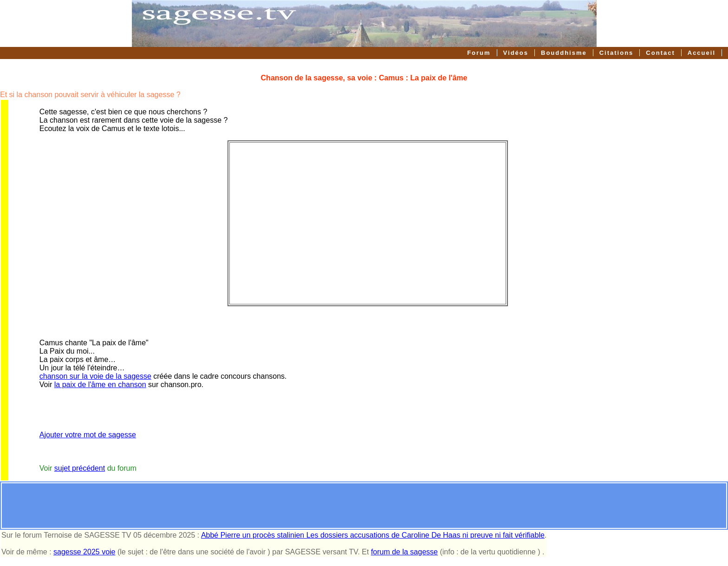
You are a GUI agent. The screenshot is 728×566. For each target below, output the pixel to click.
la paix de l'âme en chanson (100, 385)
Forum (479, 53)
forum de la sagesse (404, 552)
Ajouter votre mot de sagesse (88, 435)
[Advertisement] (364, 506)
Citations (617, 53)
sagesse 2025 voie (84, 552)
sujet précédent (80, 468)
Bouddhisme (564, 53)
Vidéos (516, 53)
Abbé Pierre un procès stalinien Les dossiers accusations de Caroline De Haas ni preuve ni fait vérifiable (373, 535)
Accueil (702, 53)
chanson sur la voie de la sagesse (95, 376)
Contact (660, 53)
